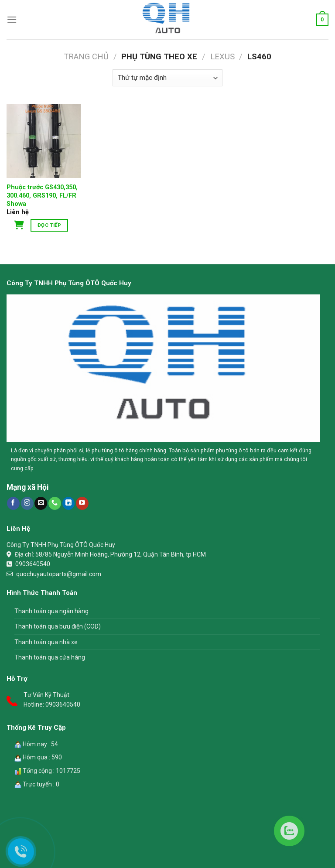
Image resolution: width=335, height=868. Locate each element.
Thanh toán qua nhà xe (46, 642)
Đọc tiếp (49, 225)
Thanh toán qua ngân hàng (51, 611)
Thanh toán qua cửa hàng (50, 657)
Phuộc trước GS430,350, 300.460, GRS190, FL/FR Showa (42, 195)
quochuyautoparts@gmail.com (59, 574)
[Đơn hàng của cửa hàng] (167, 78)
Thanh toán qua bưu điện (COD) (58, 626)
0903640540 (33, 564)
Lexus (222, 56)
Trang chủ (86, 56)
